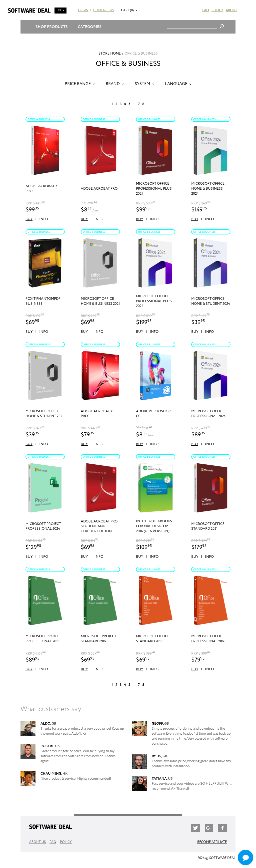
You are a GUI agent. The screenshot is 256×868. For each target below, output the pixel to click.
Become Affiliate (212, 842)
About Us (37, 842)
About (231, 10)
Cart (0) (127, 10)
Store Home (110, 54)
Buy (29, 219)
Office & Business (39, 119)
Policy (217, 10)
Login (83, 10)
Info (44, 219)
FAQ (206, 10)
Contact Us (104, 10)
